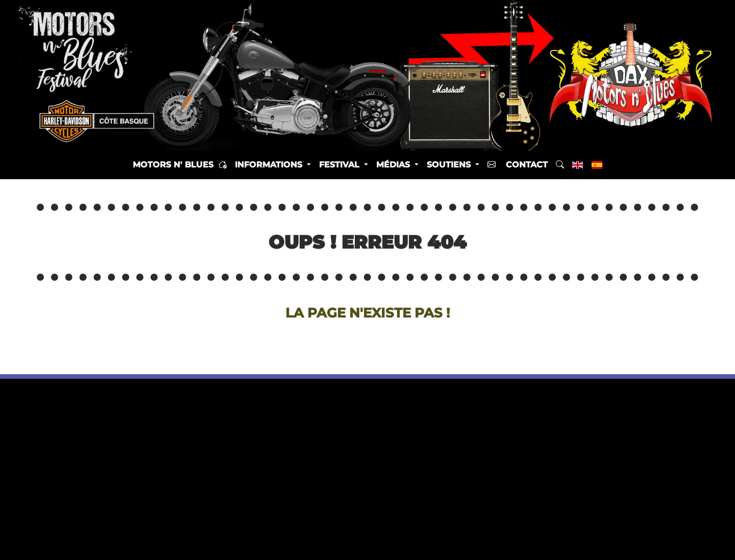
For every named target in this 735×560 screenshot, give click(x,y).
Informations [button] (270, 165)
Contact (518, 165)
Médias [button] (394, 165)
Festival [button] (340, 165)
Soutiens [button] (450, 165)
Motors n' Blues (180, 165)
